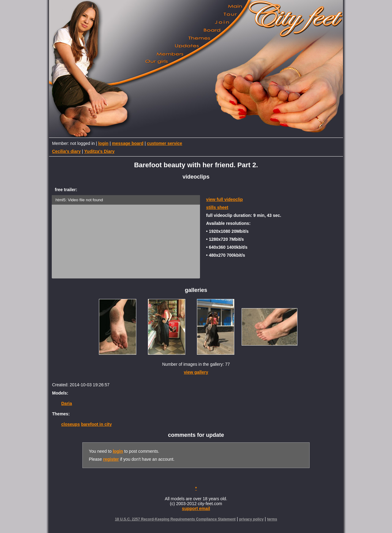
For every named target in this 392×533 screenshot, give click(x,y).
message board (128, 143)
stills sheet (217, 207)
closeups (71, 424)
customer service (165, 143)
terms (272, 519)
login (103, 143)
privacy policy (251, 519)
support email (196, 508)
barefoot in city (96, 424)
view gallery (196, 372)
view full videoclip (224, 199)
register (111, 459)
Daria (67, 403)
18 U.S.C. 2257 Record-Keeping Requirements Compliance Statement (175, 519)
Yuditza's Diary (99, 151)
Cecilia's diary (66, 151)
